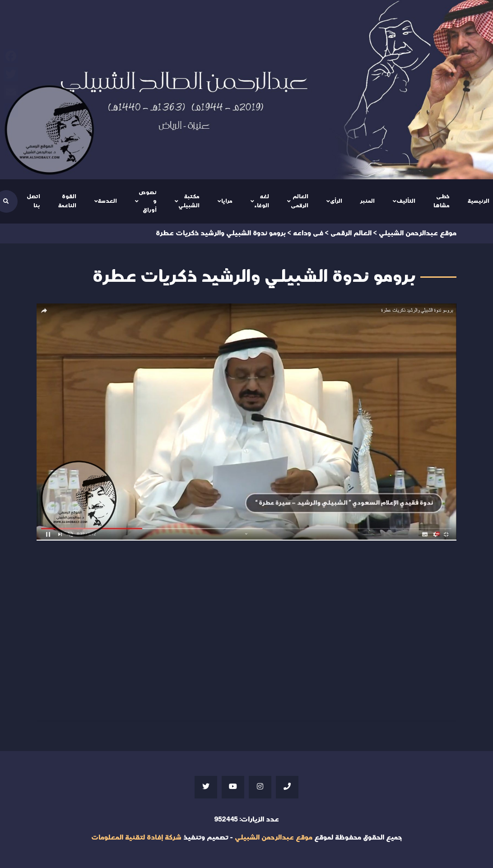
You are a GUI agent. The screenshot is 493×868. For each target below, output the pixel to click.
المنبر (367, 201)
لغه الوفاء (262, 201)
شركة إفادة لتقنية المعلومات (136, 838)
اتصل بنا (33, 201)
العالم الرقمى (300, 201)
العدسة (107, 201)
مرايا (227, 201)
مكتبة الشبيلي (189, 201)
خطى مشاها (442, 201)
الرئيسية (479, 201)
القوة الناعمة (67, 201)
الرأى (336, 201)
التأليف (406, 201)
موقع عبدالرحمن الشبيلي (274, 838)
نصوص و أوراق (148, 201)
